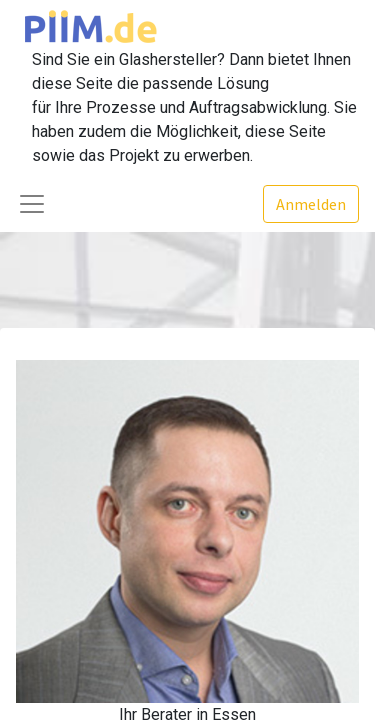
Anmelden (311, 204)
